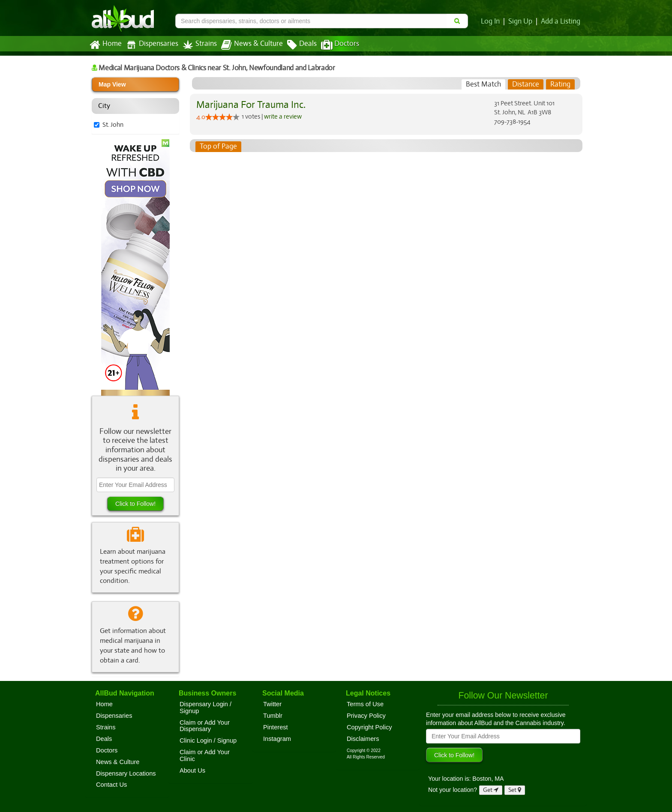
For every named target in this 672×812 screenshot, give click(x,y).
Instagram (277, 739)
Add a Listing (561, 21)
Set (515, 790)
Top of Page (218, 146)
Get (491, 790)
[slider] (222, 117)
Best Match (484, 84)
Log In (492, 21)
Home (105, 45)
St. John (113, 125)
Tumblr (273, 716)
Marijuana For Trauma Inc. (249, 105)
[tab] (484, 84)
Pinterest (276, 727)
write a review (284, 116)
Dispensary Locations (126, 773)
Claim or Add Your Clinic (205, 755)
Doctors (333, 45)
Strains (197, 45)
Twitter (272, 704)
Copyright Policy (369, 727)
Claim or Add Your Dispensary (205, 726)
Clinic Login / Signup (208, 740)
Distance (526, 84)
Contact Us (111, 785)
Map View (112, 84)
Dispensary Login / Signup (205, 708)
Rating (560, 84)
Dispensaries (150, 45)
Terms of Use (365, 704)
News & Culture (247, 45)
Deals (295, 45)
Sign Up (522, 21)
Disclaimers (363, 739)
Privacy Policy (366, 716)
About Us (192, 770)
